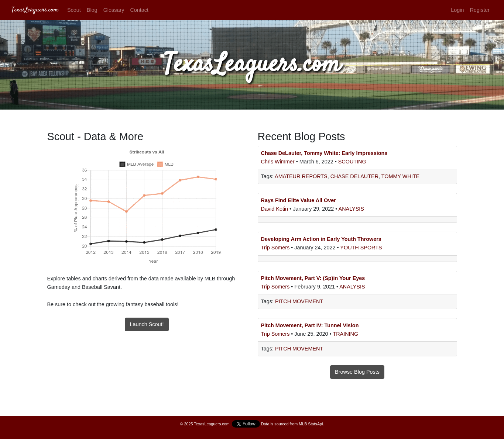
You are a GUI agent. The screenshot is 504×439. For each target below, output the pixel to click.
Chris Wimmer (279, 162)
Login (457, 10)
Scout (74, 10)
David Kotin (275, 209)
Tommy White (400, 176)
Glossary (114, 10)
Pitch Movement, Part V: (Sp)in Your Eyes (313, 278)
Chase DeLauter (354, 176)
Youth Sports (361, 248)
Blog (92, 10)
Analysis (351, 209)
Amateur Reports (301, 176)
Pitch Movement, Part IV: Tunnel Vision (310, 325)
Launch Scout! (147, 324)
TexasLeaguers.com (35, 10)
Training (345, 334)
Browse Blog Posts (357, 372)
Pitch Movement (299, 301)
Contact (139, 10)
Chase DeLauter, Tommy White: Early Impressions (324, 153)
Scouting (352, 162)
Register (480, 10)
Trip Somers (276, 248)
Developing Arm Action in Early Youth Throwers (321, 239)
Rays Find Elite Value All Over (299, 200)
